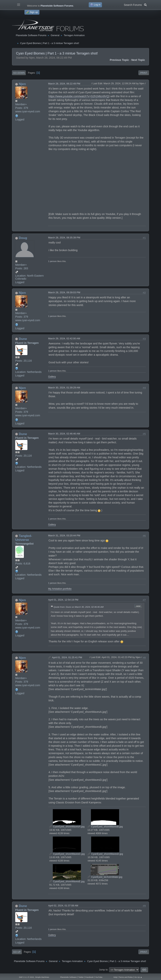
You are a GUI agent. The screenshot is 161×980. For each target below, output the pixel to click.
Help (115, 977)
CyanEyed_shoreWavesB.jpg (105, 827)
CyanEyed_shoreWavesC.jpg (67, 854)
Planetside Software (68, 977)
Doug (23, 238)
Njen (22, 84)
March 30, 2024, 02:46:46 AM (64, 434)
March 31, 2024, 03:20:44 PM (64, 536)
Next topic (138, 60)
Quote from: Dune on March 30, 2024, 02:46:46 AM (79, 607)
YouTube (99, 977)
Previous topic (119, 60)
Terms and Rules (126, 977)
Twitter (81, 977)
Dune (23, 339)
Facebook (89, 977)
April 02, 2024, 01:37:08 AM (63, 906)
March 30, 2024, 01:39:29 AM (64, 388)
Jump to (103, 970)
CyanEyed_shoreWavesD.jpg (105, 854)
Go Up (17, 952)
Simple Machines (42, 977)
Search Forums (135, 4)
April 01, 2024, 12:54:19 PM (63, 600)
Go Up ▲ (138, 977)
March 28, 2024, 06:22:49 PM (64, 84)
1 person (52, 261)
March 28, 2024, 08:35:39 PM (64, 238)
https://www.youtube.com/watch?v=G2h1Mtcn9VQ (79, 96)
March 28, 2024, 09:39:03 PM (64, 292)
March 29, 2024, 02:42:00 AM (64, 338)
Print (144, 73)
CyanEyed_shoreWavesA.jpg (67, 827)
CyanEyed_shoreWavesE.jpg (67, 881)
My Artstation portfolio (60, 589)
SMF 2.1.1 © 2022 (26, 977)
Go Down (19, 73)
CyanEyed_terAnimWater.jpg (105, 877)
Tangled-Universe (24, 538)
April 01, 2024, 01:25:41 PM (67, 657)
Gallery (52, 377)
